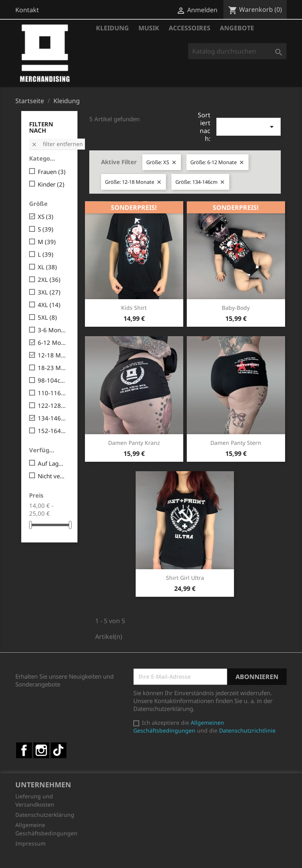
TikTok (59, 750)
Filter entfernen (57, 144)
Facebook (24, 750)
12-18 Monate (52, 355)
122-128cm (52, 405)
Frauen (52, 172)
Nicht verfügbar (52, 476)
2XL (49, 279)
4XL (49, 305)
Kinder (51, 184)
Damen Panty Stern (236, 443)
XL (47, 267)
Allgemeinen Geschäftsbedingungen (179, 726)
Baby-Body (236, 308)
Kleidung (112, 28)
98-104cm (52, 380)
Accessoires (190, 28)
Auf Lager (52, 463)
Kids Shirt (134, 308)
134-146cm (52, 418)
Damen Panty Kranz (134, 443)
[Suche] (237, 51)
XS (46, 217)
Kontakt (27, 10)
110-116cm (52, 393)
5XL (47, 317)
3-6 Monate (52, 330)
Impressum (30, 843)
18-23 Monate (52, 368)
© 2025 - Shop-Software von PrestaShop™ (151, 858)
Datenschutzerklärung (45, 815)
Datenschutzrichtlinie (247, 730)
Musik (149, 28)
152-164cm (52, 431)
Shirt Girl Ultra (185, 578)
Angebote (237, 28)
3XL (49, 292)
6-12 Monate (52, 342)
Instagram (41, 750)
